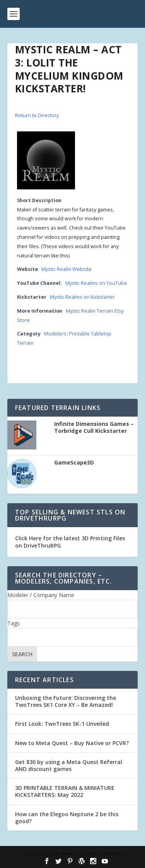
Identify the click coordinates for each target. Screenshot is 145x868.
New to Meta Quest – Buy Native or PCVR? (72, 743)
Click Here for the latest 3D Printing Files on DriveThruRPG (70, 542)
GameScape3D (74, 463)
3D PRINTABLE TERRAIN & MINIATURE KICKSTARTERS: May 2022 (65, 791)
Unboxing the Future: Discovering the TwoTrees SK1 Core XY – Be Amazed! (66, 701)
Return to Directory (37, 115)
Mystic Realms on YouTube (96, 283)
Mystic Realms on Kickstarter (82, 297)
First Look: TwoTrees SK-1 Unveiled (62, 724)
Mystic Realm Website (67, 269)
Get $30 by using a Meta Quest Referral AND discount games (69, 765)
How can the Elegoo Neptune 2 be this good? (67, 818)
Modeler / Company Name (41, 595)
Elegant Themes (60, 854)
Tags (14, 623)
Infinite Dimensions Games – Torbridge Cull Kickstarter (94, 427)
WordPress (114, 854)
